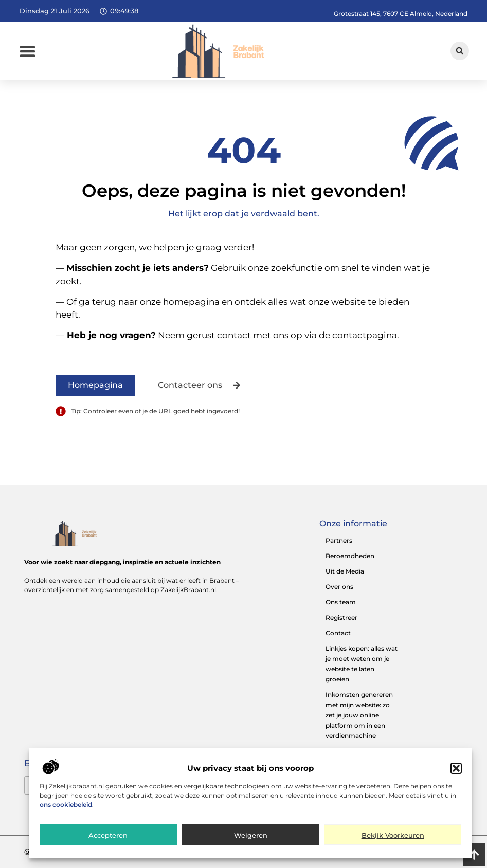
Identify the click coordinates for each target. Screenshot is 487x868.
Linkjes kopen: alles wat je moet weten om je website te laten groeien (362, 664)
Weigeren (251, 836)
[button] (456, 770)
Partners (339, 540)
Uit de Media (345, 571)
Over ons (339, 587)
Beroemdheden (350, 556)
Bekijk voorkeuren (393, 836)
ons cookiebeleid (66, 806)
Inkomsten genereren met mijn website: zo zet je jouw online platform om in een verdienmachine (359, 715)
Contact (338, 633)
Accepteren (108, 836)
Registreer (341, 617)
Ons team (341, 602)
